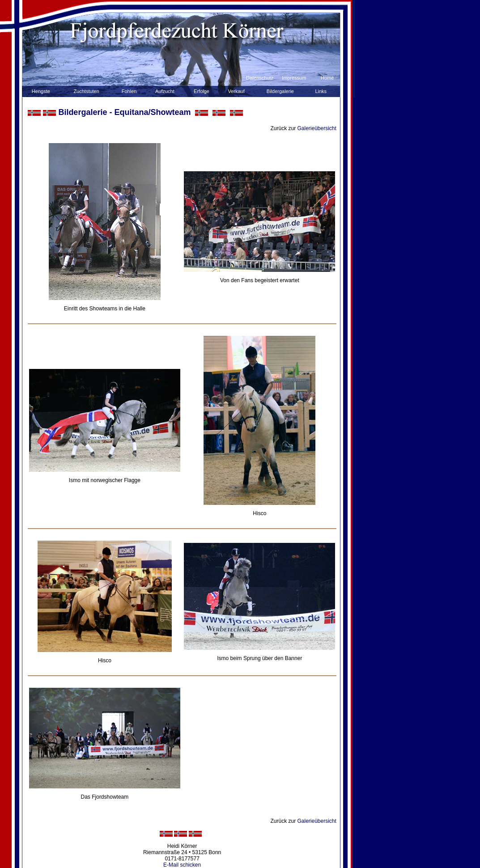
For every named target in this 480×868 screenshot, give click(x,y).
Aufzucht (165, 91)
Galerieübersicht (317, 128)
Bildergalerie (280, 91)
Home (327, 78)
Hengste (41, 91)
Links (321, 91)
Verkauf (236, 91)
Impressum (294, 78)
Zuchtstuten (86, 91)
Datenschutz (260, 78)
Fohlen (129, 91)
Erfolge (202, 91)
